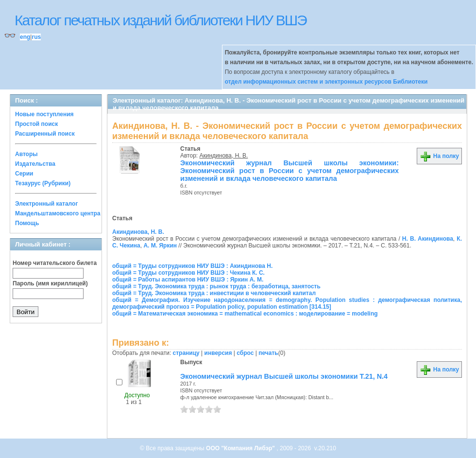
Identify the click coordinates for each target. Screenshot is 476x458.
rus (36, 37)
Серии (24, 174)
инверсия (218, 353)
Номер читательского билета (55, 263)
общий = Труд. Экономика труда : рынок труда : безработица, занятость (216, 286)
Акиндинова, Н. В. (224, 156)
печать (268, 353)
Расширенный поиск (45, 134)
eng (25, 37)
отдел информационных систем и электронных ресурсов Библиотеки (326, 82)
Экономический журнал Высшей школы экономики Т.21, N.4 (284, 376)
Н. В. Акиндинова (428, 239)
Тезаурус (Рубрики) (43, 183)
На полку (439, 156)
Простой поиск (36, 124)
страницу (186, 353)
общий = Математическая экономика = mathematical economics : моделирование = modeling (245, 314)
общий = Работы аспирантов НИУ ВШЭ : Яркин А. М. (188, 280)
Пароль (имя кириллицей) (50, 283)
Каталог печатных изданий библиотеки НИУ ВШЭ (161, 20)
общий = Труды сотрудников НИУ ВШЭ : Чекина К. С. (188, 273)
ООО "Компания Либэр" (241, 448)
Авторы (26, 154)
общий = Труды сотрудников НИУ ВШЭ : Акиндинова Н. (192, 266)
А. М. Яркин (160, 246)
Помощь (27, 223)
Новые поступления (44, 114)
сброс (245, 353)
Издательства (35, 164)
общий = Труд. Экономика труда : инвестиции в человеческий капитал (214, 293)
